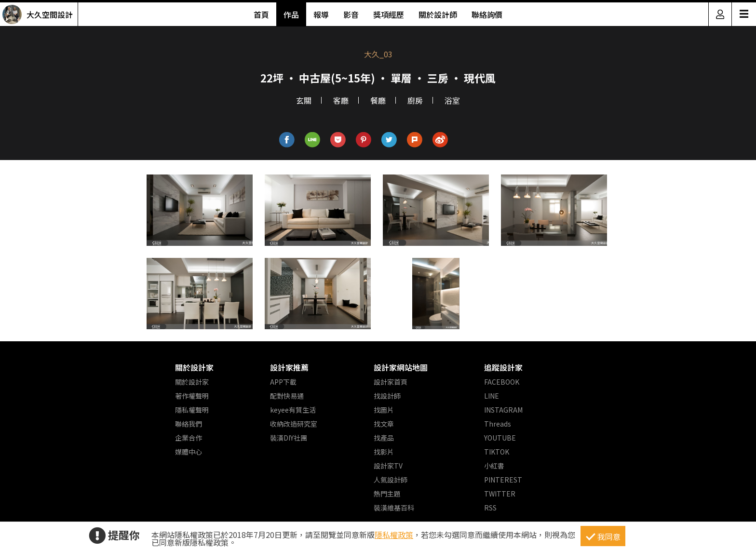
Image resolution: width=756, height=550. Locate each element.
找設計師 (387, 396)
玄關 (304, 100)
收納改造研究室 (294, 424)
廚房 (415, 100)
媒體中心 (189, 452)
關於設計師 (438, 14)
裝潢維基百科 (394, 508)
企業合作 (189, 438)
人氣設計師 (391, 480)
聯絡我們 (189, 424)
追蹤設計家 (503, 367)
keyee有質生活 (293, 410)
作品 (291, 14)
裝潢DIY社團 (289, 438)
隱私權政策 (394, 535)
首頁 (261, 14)
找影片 (384, 452)
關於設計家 (194, 367)
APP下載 (283, 382)
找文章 (384, 424)
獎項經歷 (389, 14)
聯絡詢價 (487, 14)
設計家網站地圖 (401, 367)
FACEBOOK (502, 382)
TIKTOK (497, 452)
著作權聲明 (192, 396)
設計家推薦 (289, 367)
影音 (351, 14)
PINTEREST (503, 480)
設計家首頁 (391, 382)
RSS (490, 508)
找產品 (384, 438)
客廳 (341, 100)
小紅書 (494, 466)
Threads (498, 424)
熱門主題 (387, 494)
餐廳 (378, 100)
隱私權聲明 (192, 410)
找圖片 (384, 410)
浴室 (452, 100)
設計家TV (388, 466)
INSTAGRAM (503, 410)
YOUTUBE (500, 438)
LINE (492, 396)
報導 (321, 14)
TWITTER (500, 494)
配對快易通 (287, 396)
